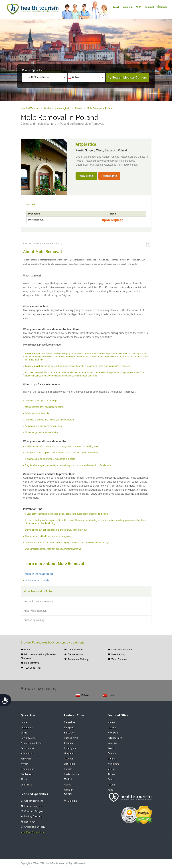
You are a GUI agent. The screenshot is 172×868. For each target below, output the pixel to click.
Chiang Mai (70, 748)
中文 (139, 7)
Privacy (25, 764)
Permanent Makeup (78, 659)
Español (149, 7)
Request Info (109, 176)
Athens (111, 774)
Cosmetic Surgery (34, 812)
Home (24, 722)
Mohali (111, 769)
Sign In (162, 7)
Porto (111, 780)
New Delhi (113, 733)
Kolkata (68, 769)
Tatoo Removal (119, 659)
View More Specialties (32, 832)
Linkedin (70, 801)
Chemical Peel (75, 650)
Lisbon (111, 785)
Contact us (27, 785)
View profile (86, 176)
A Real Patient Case (31, 743)
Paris (110, 790)
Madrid (68, 780)
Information (27, 754)
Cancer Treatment (34, 801)
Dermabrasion (75, 654)
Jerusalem (70, 764)
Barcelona (69, 733)
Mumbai (112, 728)
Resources (26, 759)
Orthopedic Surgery (35, 827)
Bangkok (69, 728)
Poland (78, 108)
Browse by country (34, 620)
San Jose (112, 743)
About (24, 780)
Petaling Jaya (115, 738)
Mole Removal (32, 663)
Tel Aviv (112, 754)
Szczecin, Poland (116, 150)
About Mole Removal (35, 611)
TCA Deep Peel (33, 668)
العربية (116, 7)
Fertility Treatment (34, 817)
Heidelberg (114, 764)
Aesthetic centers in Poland (39, 602)
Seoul (111, 748)
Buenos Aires (71, 738)
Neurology (30, 822)
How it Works (28, 738)
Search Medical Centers (130, 78)
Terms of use (27, 769)
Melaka (112, 722)
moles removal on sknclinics (39, 580)
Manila (68, 785)
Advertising (27, 728)
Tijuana (112, 759)
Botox (27, 650)
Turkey (109, 695)
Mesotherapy (118, 654)
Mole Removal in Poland (100, 108)
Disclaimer (26, 774)
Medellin (69, 790)
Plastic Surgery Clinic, (90, 150)
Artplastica (86, 144)
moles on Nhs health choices (39, 574)
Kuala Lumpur (72, 774)
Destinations (27, 748)
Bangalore (70, 722)
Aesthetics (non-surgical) (57, 108)
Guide (24, 733)
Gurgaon (69, 754)
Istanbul (68, 759)
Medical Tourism (30, 108)
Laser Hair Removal (122, 650)
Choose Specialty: (32, 70)
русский (128, 7)
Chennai (69, 743)
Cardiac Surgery (33, 806)
